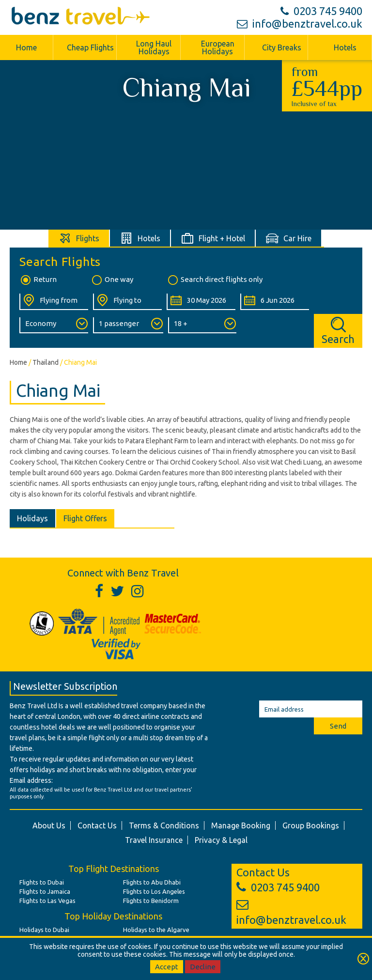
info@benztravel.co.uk (300, 23)
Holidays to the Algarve (156, 930)
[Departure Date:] (201, 302)
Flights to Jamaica (45, 891)
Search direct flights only (215, 280)
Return (38, 280)
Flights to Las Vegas (47, 901)
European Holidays (218, 47)
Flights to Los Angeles (154, 891)
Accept (167, 967)
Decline (203, 967)
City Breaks (282, 47)
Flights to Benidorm (151, 901)
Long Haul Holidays (154, 47)
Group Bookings (311, 825)
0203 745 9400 (321, 11)
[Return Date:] (275, 302)
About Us (49, 825)
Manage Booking (241, 825)
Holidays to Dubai (44, 930)
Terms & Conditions (164, 825)
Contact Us (97, 825)
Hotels (345, 47)
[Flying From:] (54, 302)
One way (112, 280)
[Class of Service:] (54, 325)
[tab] (79, 238)
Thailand (46, 362)
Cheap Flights (90, 47)
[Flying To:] (127, 302)
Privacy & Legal (221, 840)
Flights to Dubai (42, 882)
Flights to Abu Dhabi (152, 882)
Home (26, 47)
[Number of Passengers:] (128, 325)
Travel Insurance (154, 840)
